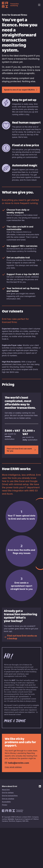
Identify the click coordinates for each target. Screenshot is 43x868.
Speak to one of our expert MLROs (21, 90)
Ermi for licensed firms (10, 796)
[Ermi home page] (15, 5)
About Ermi (6, 790)
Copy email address (13, 767)
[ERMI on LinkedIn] (40, 787)
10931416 (11, 819)
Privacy (5, 805)
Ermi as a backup (8, 799)
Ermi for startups (8, 793)
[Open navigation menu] (39, 5)
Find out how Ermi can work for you (21, 450)
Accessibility (6, 802)
